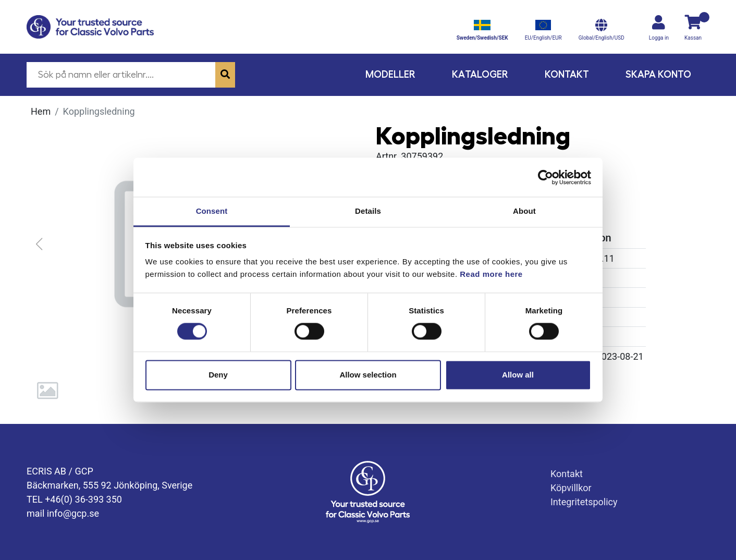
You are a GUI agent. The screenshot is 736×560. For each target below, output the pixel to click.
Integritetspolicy (584, 502)
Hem (41, 111)
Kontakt (567, 74)
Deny (218, 375)
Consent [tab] (212, 211)
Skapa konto (658, 74)
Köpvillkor (571, 488)
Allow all (518, 375)
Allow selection (368, 375)
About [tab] (524, 211)
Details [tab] (368, 211)
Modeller (390, 74)
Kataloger (480, 74)
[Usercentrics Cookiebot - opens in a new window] (545, 177)
